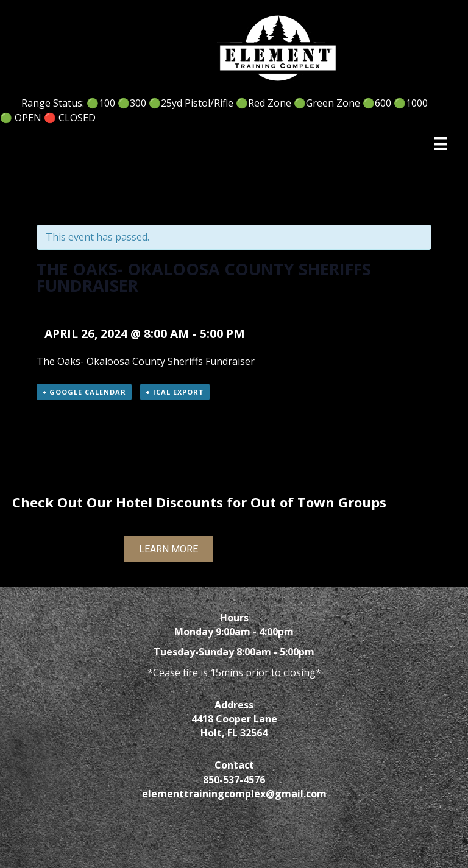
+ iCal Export (175, 392)
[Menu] (441, 144)
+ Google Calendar (84, 392)
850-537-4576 (234, 780)
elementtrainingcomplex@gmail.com (234, 794)
